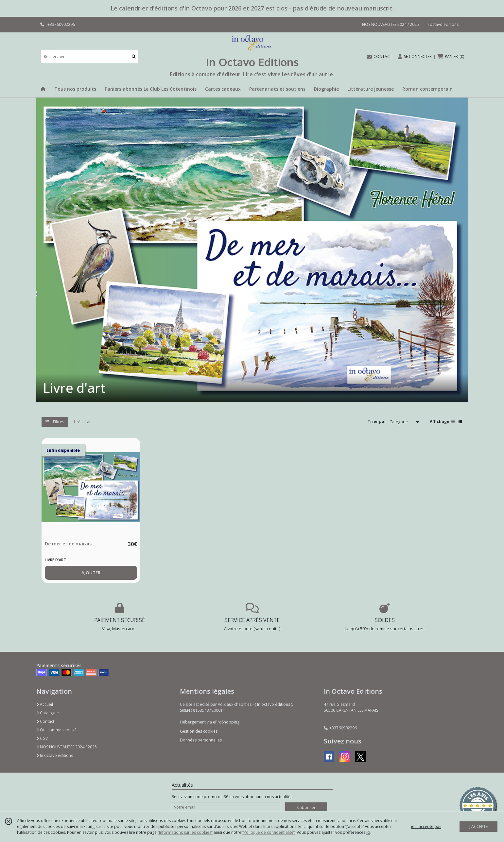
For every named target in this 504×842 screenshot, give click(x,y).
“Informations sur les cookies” (185, 832)
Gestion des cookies (199, 731)
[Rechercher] (134, 56)
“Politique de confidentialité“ (269, 832)
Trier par (377, 421)
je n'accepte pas (426, 826)
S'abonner (306, 807)
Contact (45, 721)
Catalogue (48, 713)
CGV (42, 738)
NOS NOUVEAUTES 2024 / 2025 (67, 747)
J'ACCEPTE (478, 826)
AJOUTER (91, 573)
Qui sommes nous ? (56, 730)
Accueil (45, 704)
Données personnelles (201, 740)
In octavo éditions (55, 755)
